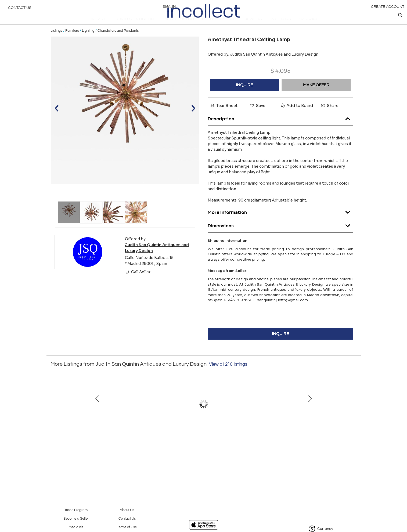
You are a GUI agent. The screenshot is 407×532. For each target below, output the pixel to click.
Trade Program (76, 510)
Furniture (72, 41)
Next (353, 420)
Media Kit (76, 527)
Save (257, 116)
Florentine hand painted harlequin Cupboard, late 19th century (259, 447)
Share (329, 116)
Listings (56, 41)
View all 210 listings (228, 375)
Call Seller (138, 282)
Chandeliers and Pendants (118, 41)
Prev (55, 420)
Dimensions (280, 235)
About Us (127, 510)
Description (280, 128)
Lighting (88, 41)
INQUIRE (244, 95)
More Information (280, 221)
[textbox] (364, 15)
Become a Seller (76, 519)
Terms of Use (127, 527)
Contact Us (20, 9)
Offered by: (263, 65)
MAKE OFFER (316, 95)
